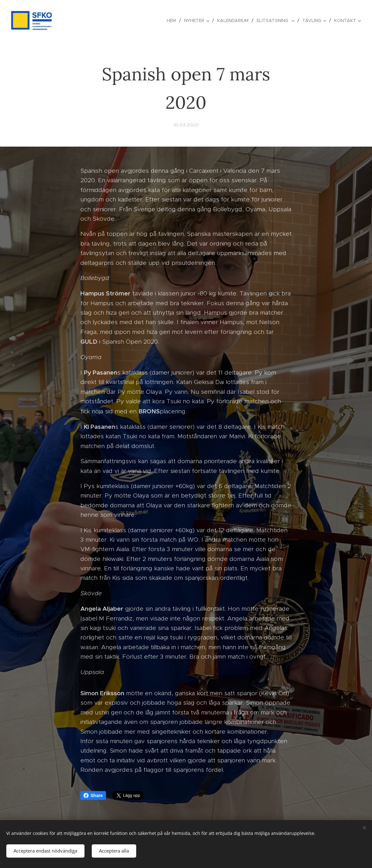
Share (93, 795)
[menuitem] (173, 20)
